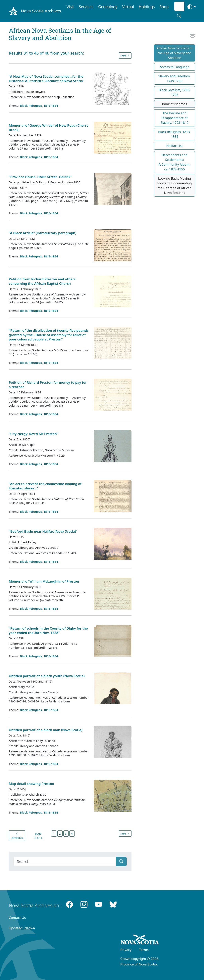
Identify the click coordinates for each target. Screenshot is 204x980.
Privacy (126, 950)
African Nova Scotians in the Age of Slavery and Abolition (175, 53)
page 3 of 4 (38, 836)
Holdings (147, 7)
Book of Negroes (175, 104)
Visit (70, 7)
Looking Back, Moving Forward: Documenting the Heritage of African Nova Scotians (174, 186)
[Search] (65, 862)
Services (86, 7)
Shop (164, 7)
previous (17, 836)
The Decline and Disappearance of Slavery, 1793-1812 (175, 118)
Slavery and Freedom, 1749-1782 (175, 78)
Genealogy (108, 7)
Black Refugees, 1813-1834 (39, 106)
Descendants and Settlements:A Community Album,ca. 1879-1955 (174, 162)
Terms (144, 950)
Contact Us (17, 918)
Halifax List (175, 146)
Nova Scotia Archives (41, 11)
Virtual (128, 7)
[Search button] (179, 16)
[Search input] (179, 6)
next (125, 55)
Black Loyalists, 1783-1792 (175, 92)
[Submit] (121, 862)
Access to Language (175, 67)
